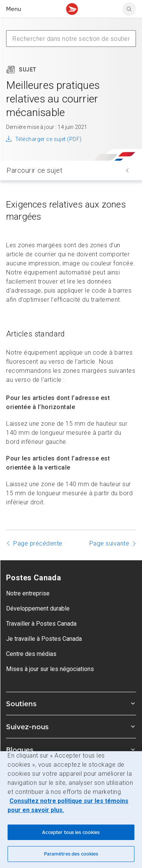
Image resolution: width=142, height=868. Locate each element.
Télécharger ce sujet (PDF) (48, 139)
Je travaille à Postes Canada (44, 639)
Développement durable (38, 608)
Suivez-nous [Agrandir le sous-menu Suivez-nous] (71, 727)
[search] (129, 9)
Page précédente (38, 543)
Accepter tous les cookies (71, 832)
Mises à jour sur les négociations (50, 669)
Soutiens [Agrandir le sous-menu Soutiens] (71, 704)
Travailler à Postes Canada (41, 624)
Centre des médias (31, 654)
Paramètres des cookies (71, 854)
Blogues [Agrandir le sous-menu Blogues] (71, 750)
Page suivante (109, 543)
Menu (14, 9)
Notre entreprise (28, 593)
